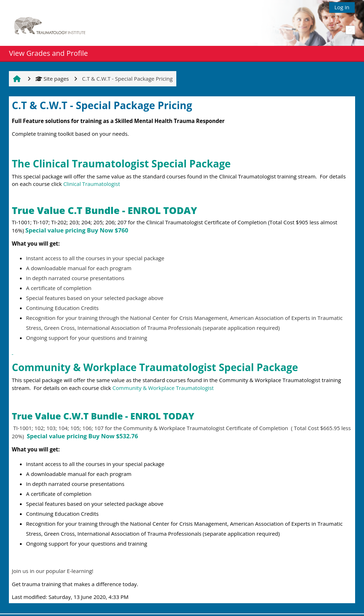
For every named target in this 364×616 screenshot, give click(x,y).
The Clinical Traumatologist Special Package (121, 164)
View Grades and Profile (48, 53)
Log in (342, 7)
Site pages (52, 79)
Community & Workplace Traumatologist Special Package (156, 367)
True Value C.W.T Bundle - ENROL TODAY (103, 416)
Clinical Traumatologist (92, 184)
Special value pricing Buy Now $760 (77, 230)
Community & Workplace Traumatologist (163, 388)
